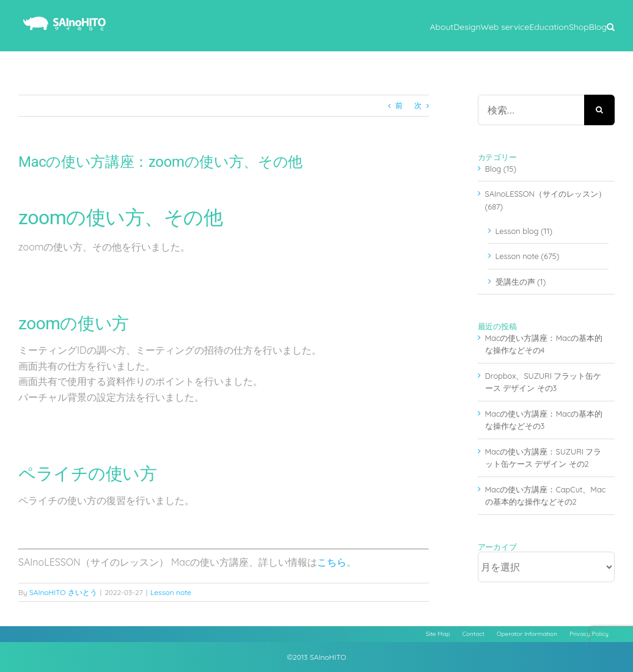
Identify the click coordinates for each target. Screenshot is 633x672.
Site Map (438, 634)
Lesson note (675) (528, 256)
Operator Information (527, 634)
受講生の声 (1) (521, 282)
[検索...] (531, 110)
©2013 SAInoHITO (317, 657)
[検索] (599, 110)
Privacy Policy (589, 634)
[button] (611, 26)
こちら (332, 562)
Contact (474, 634)
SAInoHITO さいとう (63, 592)
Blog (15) (501, 169)
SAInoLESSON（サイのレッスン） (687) (546, 200)
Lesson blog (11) (524, 231)
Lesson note (171, 592)
